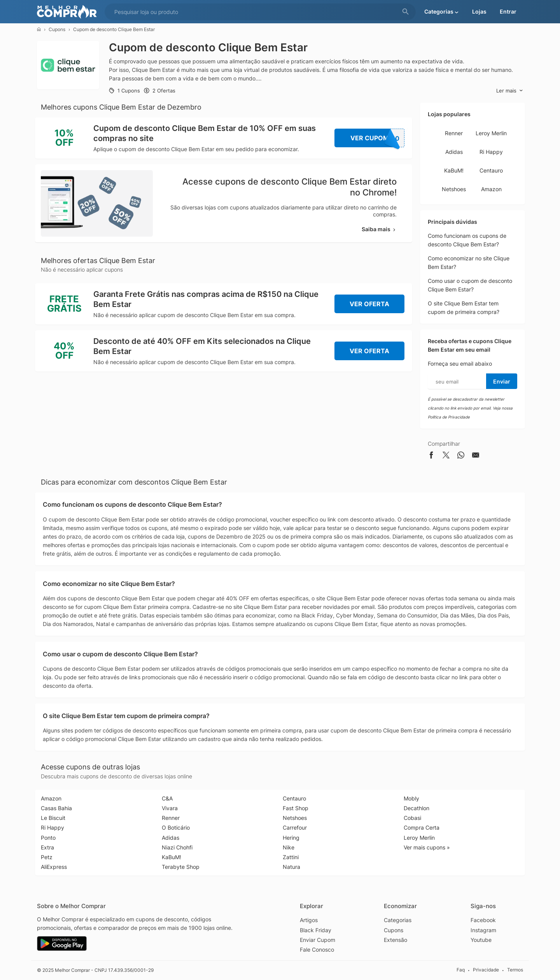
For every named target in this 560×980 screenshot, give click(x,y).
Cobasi (412, 818)
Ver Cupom (378, 138)
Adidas (454, 152)
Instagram (483, 930)
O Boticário (176, 827)
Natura (291, 867)
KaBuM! (454, 170)
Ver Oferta (369, 304)
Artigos (309, 920)
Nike (289, 847)
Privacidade (486, 970)
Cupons (57, 29)
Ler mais (510, 91)
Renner (454, 133)
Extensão (395, 940)
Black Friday (316, 930)
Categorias (398, 920)
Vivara (170, 808)
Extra (47, 847)
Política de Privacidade (449, 417)
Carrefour (295, 827)
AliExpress (54, 867)
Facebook (483, 920)
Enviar (502, 381)
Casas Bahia (56, 808)
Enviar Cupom (318, 940)
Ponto (48, 838)
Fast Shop (296, 808)
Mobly (411, 798)
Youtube (481, 940)
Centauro (491, 170)
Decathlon (416, 808)
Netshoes (454, 189)
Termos (515, 970)
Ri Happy (491, 152)
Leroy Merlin (491, 133)
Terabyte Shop (181, 867)
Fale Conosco (317, 949)
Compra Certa (422, 827)
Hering (291, 838)
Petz (47, 857)
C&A (167, 798)
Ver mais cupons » (427, 847)
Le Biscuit (53, 818)
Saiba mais (379, 229)
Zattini (291, 857)
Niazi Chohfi (177, 847)
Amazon (491, 189)
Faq (461, 970)
